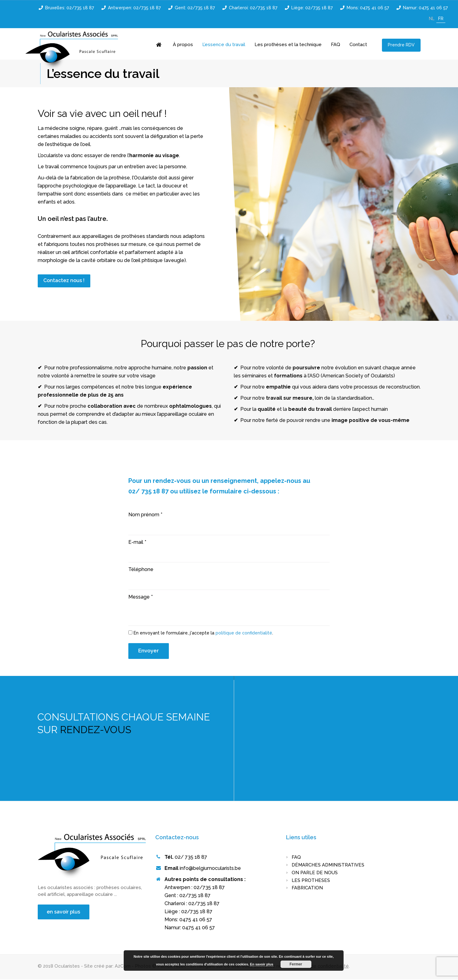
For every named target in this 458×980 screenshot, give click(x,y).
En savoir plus (261, 964)
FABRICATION (307, 888)
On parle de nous (315, 873)
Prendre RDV (401, 45)
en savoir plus (64, 912)
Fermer (296, 964)
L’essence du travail (224, 45)
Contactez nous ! (64, 281)
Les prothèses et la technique (288, 45)
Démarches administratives (328, 866)
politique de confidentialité (244, 634)
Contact (358, 45)
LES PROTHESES (311, 881)
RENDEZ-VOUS (96, 730)
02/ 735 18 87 (191, 858)
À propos (183, 45)
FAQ (336, 45)
